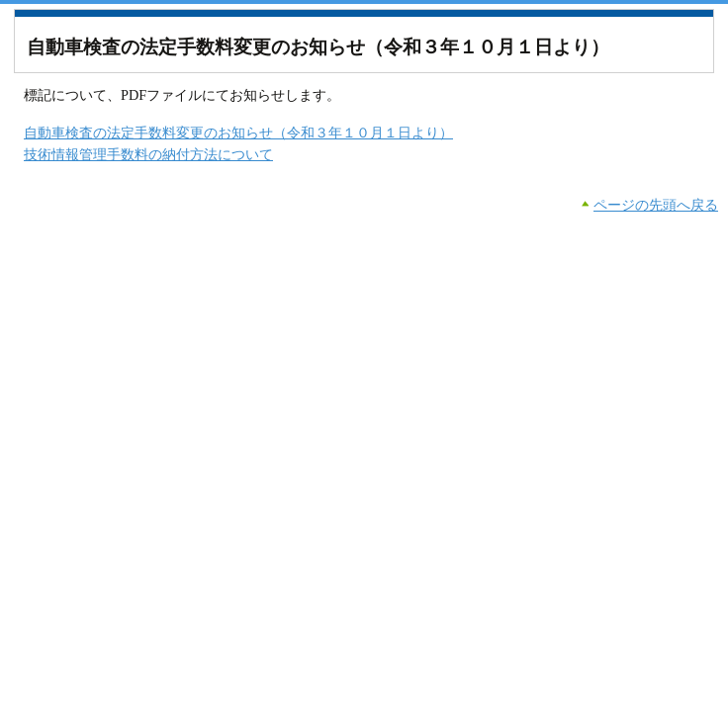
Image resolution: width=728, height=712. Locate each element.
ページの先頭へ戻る (656, 205)
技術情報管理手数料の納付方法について (148, 154)
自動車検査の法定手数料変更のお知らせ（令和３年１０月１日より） (238, 133)
